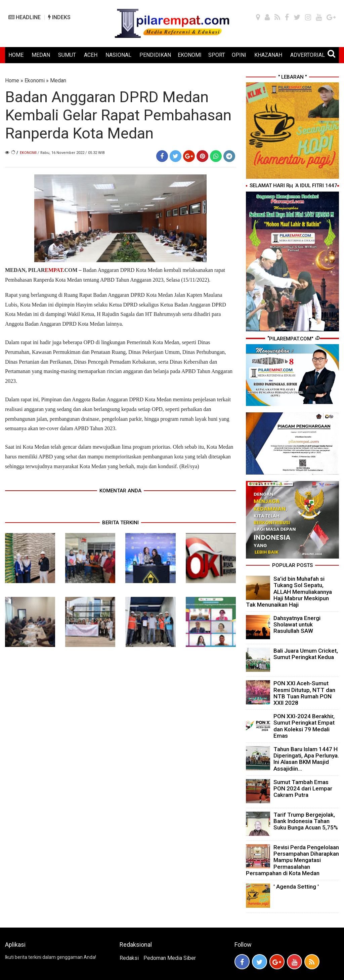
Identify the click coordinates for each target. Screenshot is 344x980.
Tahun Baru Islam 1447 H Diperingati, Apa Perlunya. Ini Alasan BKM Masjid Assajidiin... (306, 759)
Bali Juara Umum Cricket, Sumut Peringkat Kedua (306, 654)
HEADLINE (25, 17)
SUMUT (67, 55)
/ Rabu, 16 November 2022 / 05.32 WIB (71, 153)
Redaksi (129, 958)
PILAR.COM (53, 270)
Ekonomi (35, 80)
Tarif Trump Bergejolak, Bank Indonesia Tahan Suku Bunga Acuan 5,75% (306, 821)
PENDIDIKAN (155, 55)
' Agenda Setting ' (296, 887)
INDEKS (59, 17)
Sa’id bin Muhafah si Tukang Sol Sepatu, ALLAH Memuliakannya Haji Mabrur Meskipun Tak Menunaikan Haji (289, 592)
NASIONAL (118, 55)
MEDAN (41, 55)
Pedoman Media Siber (170, 958)
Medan (58, 80)
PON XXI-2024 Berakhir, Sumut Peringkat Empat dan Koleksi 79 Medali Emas (304, 726)
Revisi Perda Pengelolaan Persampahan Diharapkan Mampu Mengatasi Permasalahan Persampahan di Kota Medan (292, 860)
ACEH (91, 55)
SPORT (217, 55)
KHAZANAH (268, 55)
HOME (16, 55)
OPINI (239, 55)
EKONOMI (190, 55)
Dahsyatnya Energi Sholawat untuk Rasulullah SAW (297, 624)
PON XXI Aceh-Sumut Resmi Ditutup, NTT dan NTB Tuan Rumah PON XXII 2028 (304, 693)
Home (12, 80)
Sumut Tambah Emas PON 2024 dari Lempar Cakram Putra (303, 788)
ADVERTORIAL (308, 55)
